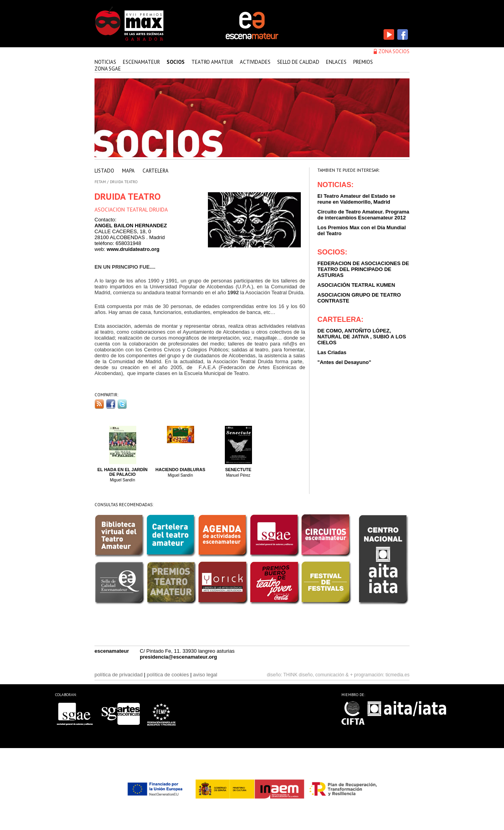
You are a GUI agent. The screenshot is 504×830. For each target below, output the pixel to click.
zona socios (394, 51)
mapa (128, 171)
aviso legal (205, 675)
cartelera (156, 171)
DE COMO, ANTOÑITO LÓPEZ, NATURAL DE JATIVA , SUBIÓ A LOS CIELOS (362, 337)
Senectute (238, 470)
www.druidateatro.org (133, 249)
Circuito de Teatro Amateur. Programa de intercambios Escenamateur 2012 (363, 215)
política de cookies (168, 675)
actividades (255, 62)
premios (363, 62)
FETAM (100, 182)
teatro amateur (212, 62)
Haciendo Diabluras (181, 470)
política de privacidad (119, 675)
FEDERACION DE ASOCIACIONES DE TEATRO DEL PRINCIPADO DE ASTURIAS (363, 269)
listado (104, 171)
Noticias (105, 62)
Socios (176, 62)
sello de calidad (298, 62)
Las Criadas (332, 352)
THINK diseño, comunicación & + (318, 675)
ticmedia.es (397, 675)
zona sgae (108, 69)
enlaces (336, 62)
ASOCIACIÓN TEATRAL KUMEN (356, 285)
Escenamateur (141, 62)
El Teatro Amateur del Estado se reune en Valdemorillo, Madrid (356, 199)
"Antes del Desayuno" (344, 362)
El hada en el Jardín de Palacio (122, 472)
